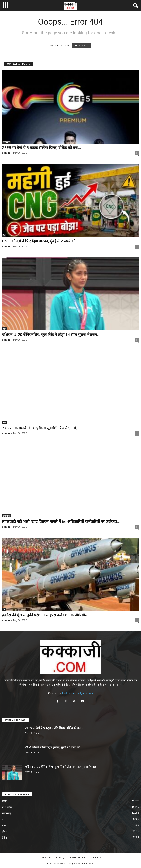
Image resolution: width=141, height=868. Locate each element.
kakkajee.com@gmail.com (77, 693)
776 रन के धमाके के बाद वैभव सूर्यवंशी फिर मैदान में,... (41, 428)
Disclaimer (46, 857)
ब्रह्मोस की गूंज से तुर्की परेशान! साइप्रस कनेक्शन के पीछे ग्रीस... (46, 615)
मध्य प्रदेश (7, 807)
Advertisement (77, 857)
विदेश (5, 832)
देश (4, 235)
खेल (5, 329)
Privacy (60, 857)
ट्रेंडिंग (4, 838)
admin (6, 153)
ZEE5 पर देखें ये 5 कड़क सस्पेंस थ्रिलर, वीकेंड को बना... (41, 148)
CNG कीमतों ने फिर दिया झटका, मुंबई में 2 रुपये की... (40, 241)
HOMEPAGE (82, 46)
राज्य (4, 801)
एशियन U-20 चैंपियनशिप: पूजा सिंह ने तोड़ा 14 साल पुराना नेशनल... (51, 335)
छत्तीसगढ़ (7, 516)
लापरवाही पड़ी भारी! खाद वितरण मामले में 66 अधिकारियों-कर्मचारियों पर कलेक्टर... (61, 521)
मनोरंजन (6, 142)
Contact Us (95, 857)
